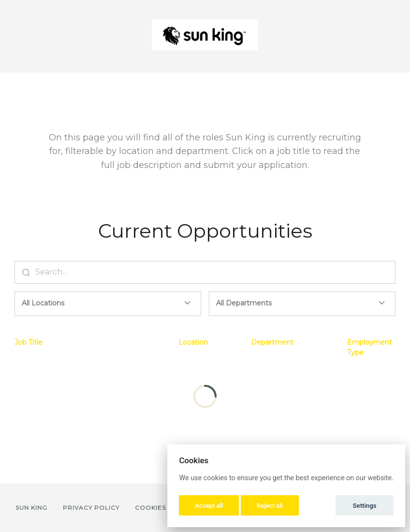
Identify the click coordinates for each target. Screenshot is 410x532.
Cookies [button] (150, 508)
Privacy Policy (91, 508)
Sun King (31, 508)
